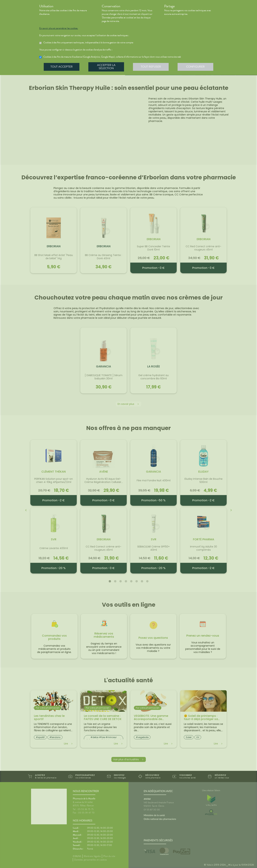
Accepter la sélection (106, 67)
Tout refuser (151, 67)
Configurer (195, 67)
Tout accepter (62, 67)
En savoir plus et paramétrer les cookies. (59, 28)
